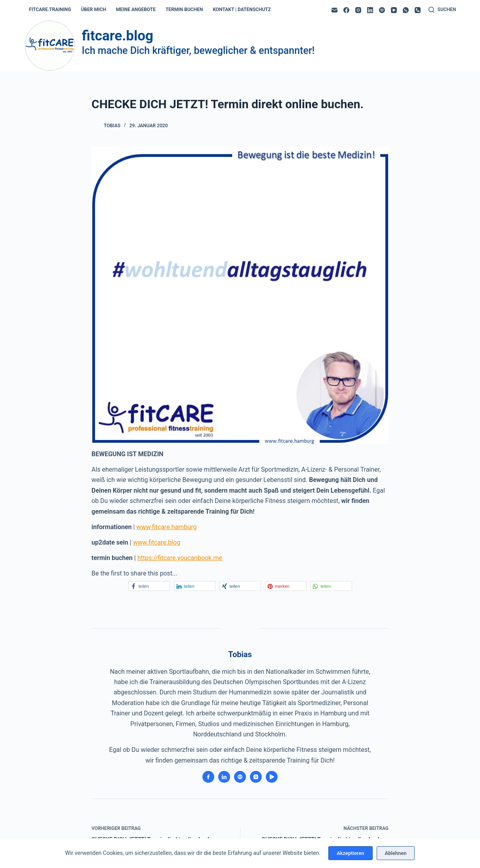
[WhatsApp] (406, 10)
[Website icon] (240, 777)
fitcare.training (50, 10)
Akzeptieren (350, 853)
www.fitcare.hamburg (166, 527)
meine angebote (136, 10)
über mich (93, 10)
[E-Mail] (334, 10)
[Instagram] (358, 10)
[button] (149, 586)
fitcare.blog (118, 36)
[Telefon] (418, 10)
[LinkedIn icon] (224, 777)
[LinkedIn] (370, 10)
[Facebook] (346, 10)
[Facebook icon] (208, 777)
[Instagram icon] (256, 777)
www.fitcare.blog (157, 542)
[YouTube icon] (272, 777)
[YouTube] (394, 10)
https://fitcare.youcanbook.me (180, 558)
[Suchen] (442, 10)
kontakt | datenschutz (242, 10)
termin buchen (184, 10)
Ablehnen (396, 853)
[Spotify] (382, 10)
